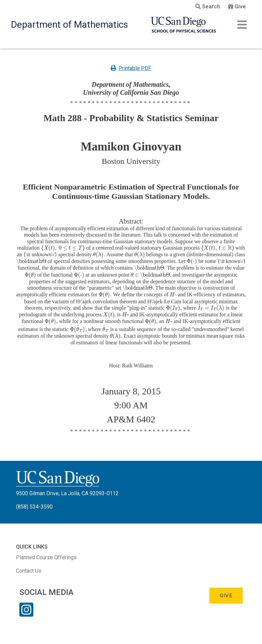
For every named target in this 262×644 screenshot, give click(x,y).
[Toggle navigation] (242, 25)
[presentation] (63, 248)
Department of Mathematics (69, 25)
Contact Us (29, 571)
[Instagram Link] (26, 614)
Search (208, 7)
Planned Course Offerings (46, 557)
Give (237, 7)
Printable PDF (131, 68)
